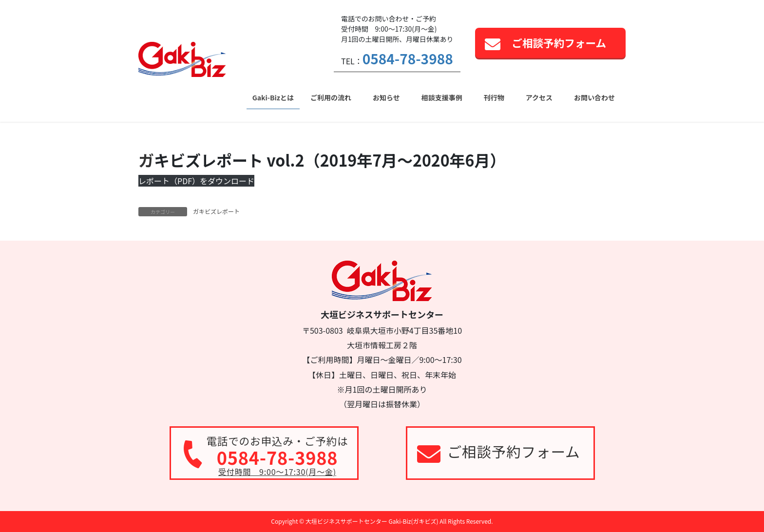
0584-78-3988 (408, 58)
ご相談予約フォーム (559, 43)
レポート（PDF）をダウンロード (196, 181)
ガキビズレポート (216, 211)
